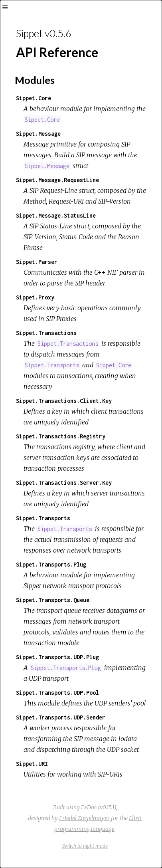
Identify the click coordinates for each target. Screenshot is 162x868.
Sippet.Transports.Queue (53, 600)
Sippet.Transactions (46, 333)
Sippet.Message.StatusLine (56, 215)
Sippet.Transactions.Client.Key (64, 401)
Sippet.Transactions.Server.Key (64, 483)
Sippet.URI (32, 764)
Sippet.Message (38, 134)
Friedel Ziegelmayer (84, 818)
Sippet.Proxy (35, 297)
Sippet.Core (34, 98)
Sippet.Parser (37, 262)
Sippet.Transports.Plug (51, 564)
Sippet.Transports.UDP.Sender (61, 717)
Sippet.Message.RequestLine (57, 180)
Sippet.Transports (43, 518)
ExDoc (89, 807)
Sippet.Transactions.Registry (61, 436)
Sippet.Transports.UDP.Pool (57, 693)
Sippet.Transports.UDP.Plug (57, 657)
